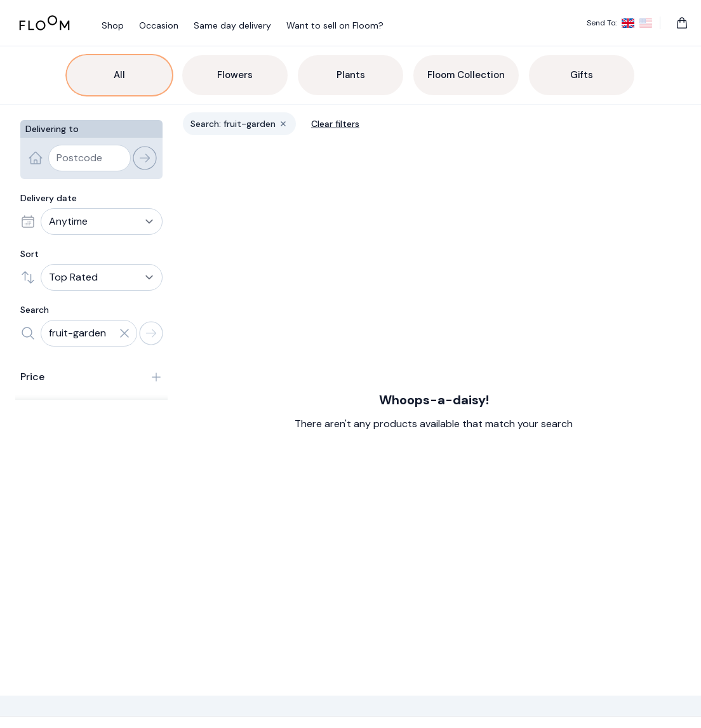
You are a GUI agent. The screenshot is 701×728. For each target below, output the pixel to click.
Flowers (235, 75)
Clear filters (335, 124)
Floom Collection (466, 75)
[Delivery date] (102, 222)
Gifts (582, 75)
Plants (351, 75)
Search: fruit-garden (243, 127)
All (119, 75)
